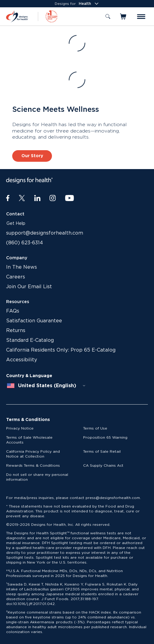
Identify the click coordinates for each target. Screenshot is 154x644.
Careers (16, 277)
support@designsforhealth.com (45, 233)
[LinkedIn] (37, 198)
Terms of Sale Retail (102, 451)
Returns (16, 331)
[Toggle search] (108, 16)
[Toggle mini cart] (124, 16)
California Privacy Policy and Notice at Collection (33, 454)
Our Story (32, 156)
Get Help (16, 224)
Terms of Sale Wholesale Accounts (29, 440)
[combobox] (46, 386)
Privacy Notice (20, 428)
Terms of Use (95, 428)
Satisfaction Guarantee (34, 321)
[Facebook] (8, 198)
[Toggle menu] (141, 17)
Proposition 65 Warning (105, 437)
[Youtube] (70, 198)
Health (89, 4)
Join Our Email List (29, 287)
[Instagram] (53, 198)
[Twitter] (22, 198)
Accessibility (22, 360)
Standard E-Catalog (30, 340)
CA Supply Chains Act (103, 465)
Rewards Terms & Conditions (33, 465)
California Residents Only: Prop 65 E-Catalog (61, 350)
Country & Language (29, 376)
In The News (22, 267)
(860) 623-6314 (25, 243)
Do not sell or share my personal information (37, 477)
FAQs (13, 311)
